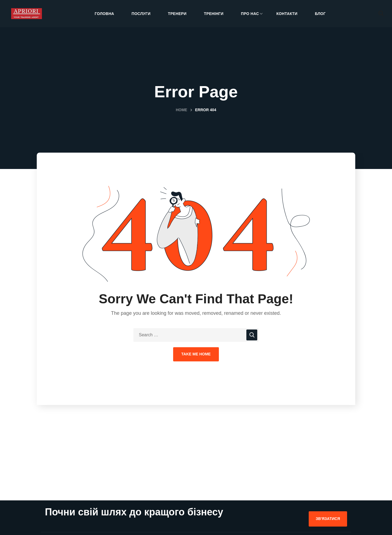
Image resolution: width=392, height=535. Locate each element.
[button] (381, 14)
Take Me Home (196, 354)
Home (182, 110)
